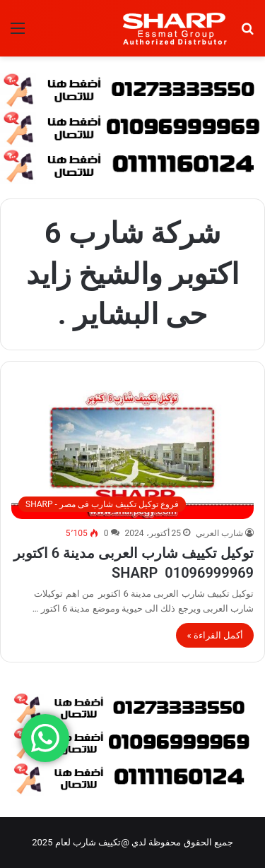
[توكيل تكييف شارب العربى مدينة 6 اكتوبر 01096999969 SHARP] (132, 454)
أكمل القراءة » (215, 635)
